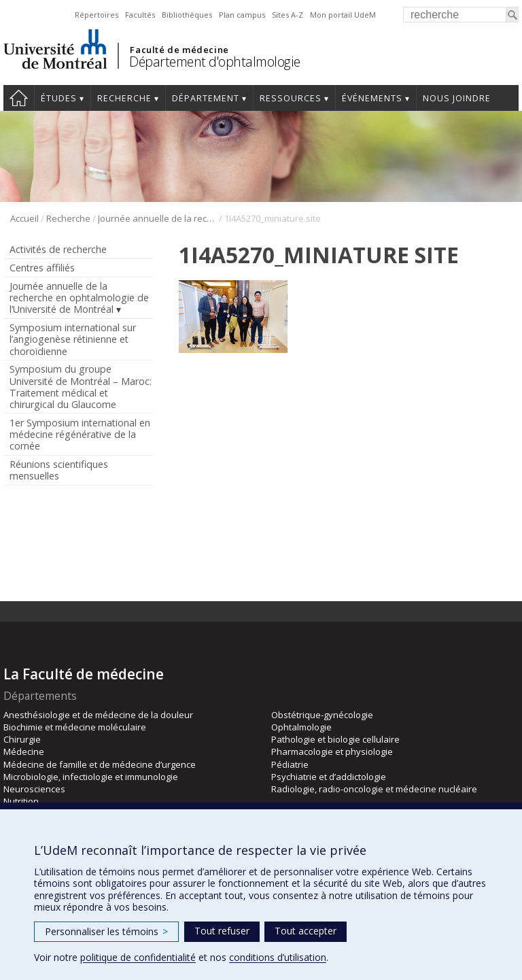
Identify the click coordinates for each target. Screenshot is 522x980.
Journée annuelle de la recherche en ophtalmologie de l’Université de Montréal (157, 218)
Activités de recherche (58, 249)
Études (59, 98)
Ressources (291, 98)
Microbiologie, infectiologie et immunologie (91, 777)
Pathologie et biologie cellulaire (335, 739)
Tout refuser (222, 931)
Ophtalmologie (301, 727)
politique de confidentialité (138, 957)
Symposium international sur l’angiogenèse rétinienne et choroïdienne (73, 339)
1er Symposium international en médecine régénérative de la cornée (80, 434)
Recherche (124, 98)
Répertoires (97, 15)
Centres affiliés (42, 268)
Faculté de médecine (179, 50)
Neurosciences (34, 789)
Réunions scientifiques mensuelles (59, 470)
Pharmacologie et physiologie (332, 751)
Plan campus (242, 15)
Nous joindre (457, 98)
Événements (372, 98)
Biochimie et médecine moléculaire (75, 727)
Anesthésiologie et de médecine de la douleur (98, 715)
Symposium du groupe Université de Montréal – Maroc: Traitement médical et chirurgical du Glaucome (81, 386)
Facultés (140, 15)
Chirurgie (22, 739)
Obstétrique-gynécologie (322, 715)
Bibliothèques (187, 15)
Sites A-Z (288, 15)
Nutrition (21, 801)
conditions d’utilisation (278, 957)
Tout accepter (306, 931)
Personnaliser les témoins (106, 931)
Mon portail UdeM (343, 15)
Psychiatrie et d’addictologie (329, 777)
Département (206, 98)
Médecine (24, 751)
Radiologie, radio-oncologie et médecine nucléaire (374, 789)
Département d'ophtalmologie (215, 62)
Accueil (19, 98)
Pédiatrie (290, 764)
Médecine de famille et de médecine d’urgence (100, 764)
